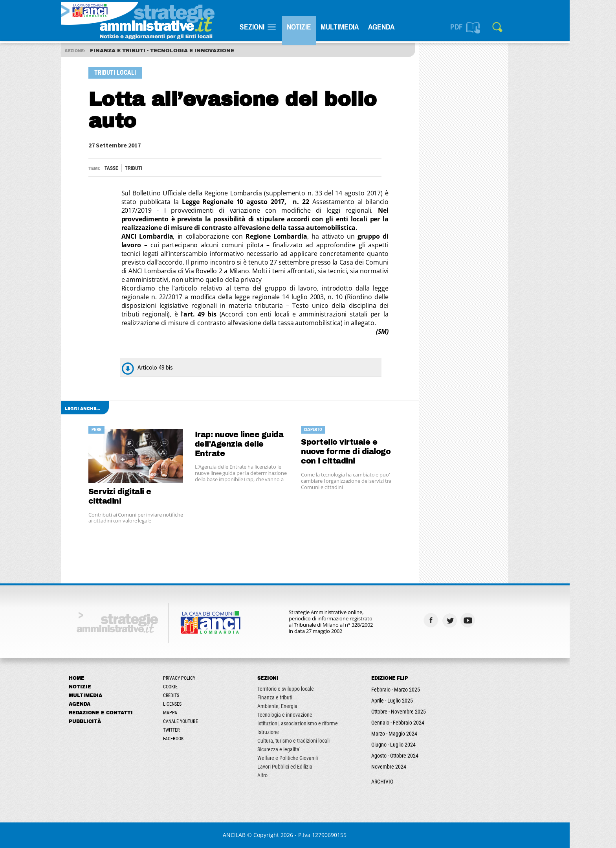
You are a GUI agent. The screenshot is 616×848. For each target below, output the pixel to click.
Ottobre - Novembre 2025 (422, 712)
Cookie (193, 687)
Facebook (197, 739)
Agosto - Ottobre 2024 (418, 756)
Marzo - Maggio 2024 (417, 734)
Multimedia (363, 27)
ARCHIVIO (405, 782)
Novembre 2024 (412, 767)
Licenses (195, 704)
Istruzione (291, 732)
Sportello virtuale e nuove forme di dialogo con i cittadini (369, 452)
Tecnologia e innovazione (308, 715)
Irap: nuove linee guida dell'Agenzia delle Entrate (263, 444)
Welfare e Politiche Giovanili (311, 758)
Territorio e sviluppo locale (309, 689)
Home (100, 678)
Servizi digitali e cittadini (143, 496)
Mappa (193, 713)
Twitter (194, 730)
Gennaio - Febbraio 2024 (421, 723)
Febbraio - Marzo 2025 (419, 690)
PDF (480, 27)
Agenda (404, 27)
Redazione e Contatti (124, 713)
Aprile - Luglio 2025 (415, 701)
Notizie (322, 27)
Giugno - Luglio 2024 (417, 745)
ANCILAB (258, 835)
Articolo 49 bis (178, 367)
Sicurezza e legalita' (302, 749)
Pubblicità (108, 721)
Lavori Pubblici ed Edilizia (308, 767)
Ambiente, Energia (301, 706)
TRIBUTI (157, 168)
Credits (194, 695)
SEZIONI (275, 27)
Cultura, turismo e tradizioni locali (317, 741)
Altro (286, 775)
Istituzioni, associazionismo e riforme (321, 723)
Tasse (135, 168)
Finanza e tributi (298, 697)
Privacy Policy (202, 678)
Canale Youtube (204, 721)
